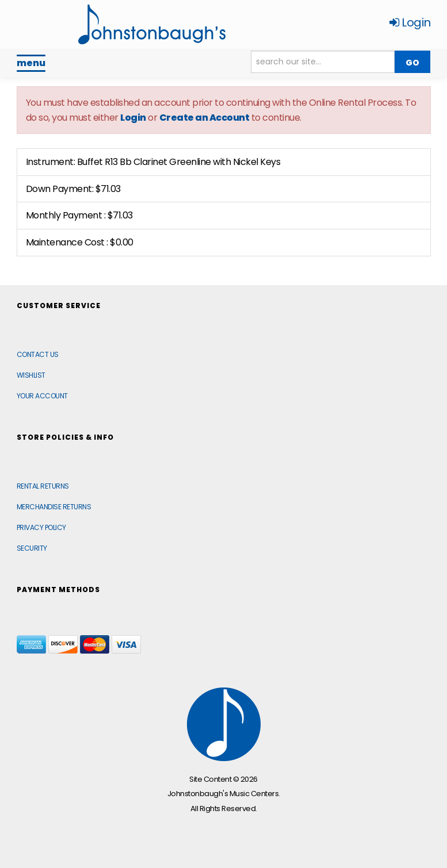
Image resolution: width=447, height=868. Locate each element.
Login (410, 22)
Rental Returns (43, 486)
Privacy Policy (41, 527)
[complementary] (364, 805)
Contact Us (38, 354)
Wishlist (31, 375)
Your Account (42, 396)
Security (32, 548)
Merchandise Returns (54, 507)
